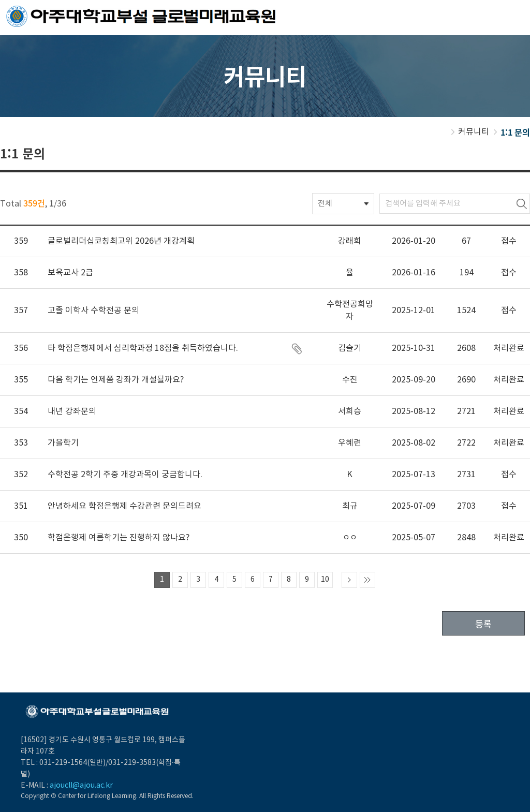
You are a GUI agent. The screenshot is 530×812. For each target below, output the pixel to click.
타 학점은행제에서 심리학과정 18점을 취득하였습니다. (143, 348)
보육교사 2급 (70, 273)
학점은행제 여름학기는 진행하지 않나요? (119, 538)
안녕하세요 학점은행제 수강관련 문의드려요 (124, 506)
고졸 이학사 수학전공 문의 (93, 311)
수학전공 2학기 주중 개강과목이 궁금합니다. (125, 475)
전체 (325, 204)
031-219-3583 (132, 763)
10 (325, 580)
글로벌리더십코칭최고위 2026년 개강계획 (121, 241)
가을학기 (63, 443)
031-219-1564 (63, 763)
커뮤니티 (474, 132)
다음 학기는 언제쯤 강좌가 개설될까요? (116, 380)
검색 (522, 204)
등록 (483, 623)
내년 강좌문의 (72, 411)
